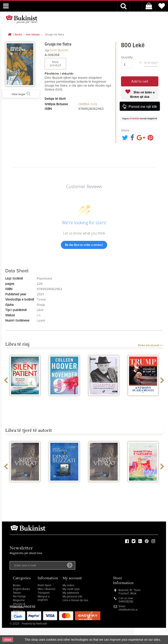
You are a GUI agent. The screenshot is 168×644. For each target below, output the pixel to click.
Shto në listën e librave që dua (142, 95)
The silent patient (25, 400)
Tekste (17, 593)
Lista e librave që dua (75, 600)
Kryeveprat (25, 486)
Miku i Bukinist (46, 589)
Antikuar (18, 611)
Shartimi (104, 400)
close (8, 640)
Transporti (44, 593)
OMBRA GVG (88, 104)
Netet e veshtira (64, 486)
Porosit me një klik (142, 106)
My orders (68, 585)
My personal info (72, 597)
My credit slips (71, 589)
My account (72, 578)
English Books (21, 589)
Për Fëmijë (19, 597)
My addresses (71, 593)
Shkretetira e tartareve (143, 488)
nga (47, 50)
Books (17, 585)
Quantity (127, 57)
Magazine (19, 600)
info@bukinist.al (128, 610)
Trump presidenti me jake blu (143, 401)
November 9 (64, 400)
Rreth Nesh (44, 585)
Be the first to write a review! (84, 245)
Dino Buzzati (59, 50)
